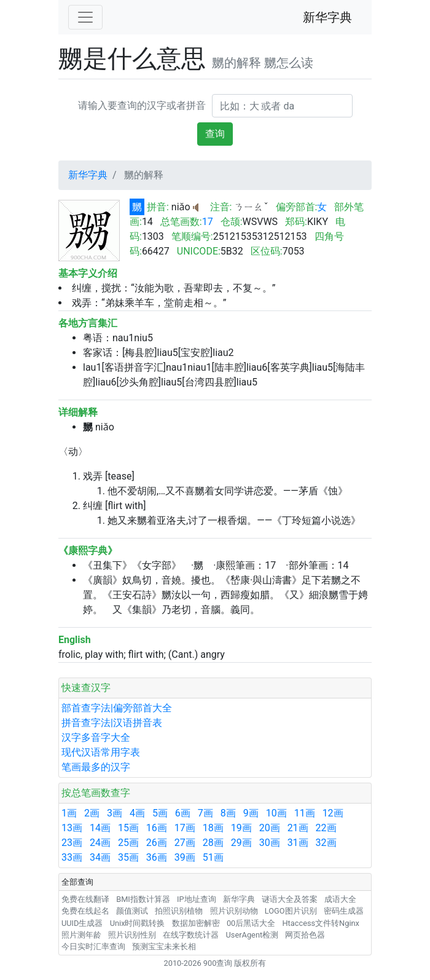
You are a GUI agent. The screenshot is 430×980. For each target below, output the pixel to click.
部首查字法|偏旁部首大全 (117, 708)
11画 (305, 813)
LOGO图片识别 (291, 911)
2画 (92, 813)
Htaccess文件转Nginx (321, 923)
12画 (333, 813)
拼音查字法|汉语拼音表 (112, 723)
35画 (128, 857)
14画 (100, 828)
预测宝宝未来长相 (164, 946)
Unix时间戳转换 (138, 923)
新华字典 (327, 17)
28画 (213, 843)
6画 (183, 813)
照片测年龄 (81, 935)
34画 (100, 857)
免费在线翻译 (85, 899)
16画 (157, 828)
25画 (128, 843)
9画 (251, 813)
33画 (72, 857)
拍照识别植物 (179, 911)
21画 (298, 828)
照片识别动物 (234, 911)
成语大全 (340, 899)
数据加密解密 (196, 923)
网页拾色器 (305, 935)
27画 (185, 843)
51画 (213, 857)
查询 (215, 134)
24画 (100, 843)
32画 (326, 843)
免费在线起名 (85, 911)
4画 (137, 813)
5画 (160, 813)
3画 (115, 813)
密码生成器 (344, 911)
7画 (205, 813)
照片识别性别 (132, 935)
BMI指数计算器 (143, 899)
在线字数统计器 (191, 935)
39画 (185, 857)
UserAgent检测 (252, 935)
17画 (185, 828)
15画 (128, 828)
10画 (276, 813)
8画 (228, 813)
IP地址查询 (197, 899)
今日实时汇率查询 (93, 946)
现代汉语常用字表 (101, 752)
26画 (157, 843)
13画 (72, 828)
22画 (326, 828)
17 (208, 222)
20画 (270, 828)
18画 (213, 828)
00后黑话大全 (251, 923)
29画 (241, 843)
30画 (270, 843)
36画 (157, 857)
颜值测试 (132, 911)
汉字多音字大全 (96, 737)
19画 (241, 828)
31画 (298, 843)
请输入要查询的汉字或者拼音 (142, 105)
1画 (69, 813)
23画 (72, 843)
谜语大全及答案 (290, 899)
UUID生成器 (82, 923)
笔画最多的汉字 (96, 767)
